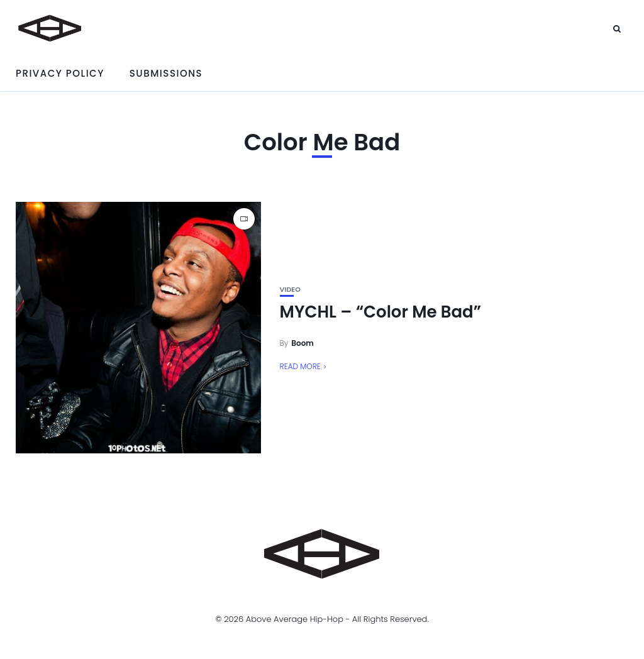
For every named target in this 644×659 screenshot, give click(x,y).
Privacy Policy (60, 73)
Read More (300, 366)
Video (290, 290)
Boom (303, 343)
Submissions (166, 73)
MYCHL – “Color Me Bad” (381, 312)
